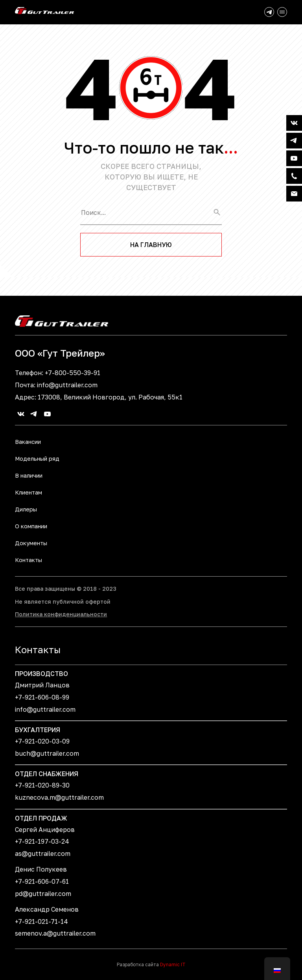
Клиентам (29, 492)
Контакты (29, 560)
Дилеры (26, 509)
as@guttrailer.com (43, 854)
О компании (31, 526)
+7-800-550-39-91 (73, 373)
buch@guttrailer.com (47, 753)
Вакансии (28, 442)
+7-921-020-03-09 (42, 741)
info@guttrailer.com (67, 385)
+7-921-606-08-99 (42, 697)
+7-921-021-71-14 (41, 921)
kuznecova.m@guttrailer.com (59, 797)
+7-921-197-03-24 (42, 841)
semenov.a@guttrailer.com (55, 933)
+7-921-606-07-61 (42, 881)
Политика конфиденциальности (61, 614)
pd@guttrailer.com (43, 894)
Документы (31, 543)
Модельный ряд (37, 459)
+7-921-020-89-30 (42, 785)
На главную (151, 245)
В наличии (29, 475)
